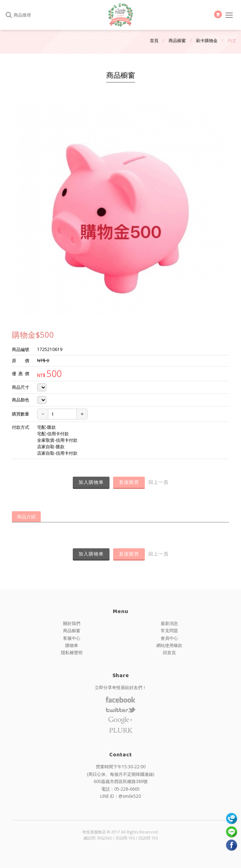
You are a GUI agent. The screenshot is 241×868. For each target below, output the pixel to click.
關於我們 (72, 623)
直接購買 (129, 482)
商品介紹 (26, 517)
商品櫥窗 (177, 41)
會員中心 (169, 638)
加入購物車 (91, 482)
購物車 (72, 645)
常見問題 (169, 631)
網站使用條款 (169, 645)
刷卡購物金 (207, 41)
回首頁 (169, 653)
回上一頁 (159, 482)
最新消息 (169, 623)
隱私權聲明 (72, 653)
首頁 (154, 41)
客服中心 (72, 638)
